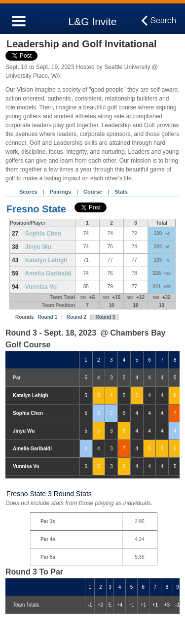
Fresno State (36, 209)
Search (163, 21)
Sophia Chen (43, 234)
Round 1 (47, 317)
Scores (28, 192)
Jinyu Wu (38, 247)
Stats (121, 192)
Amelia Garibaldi (48, 273)
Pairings (60, 192)
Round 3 (105, 317)
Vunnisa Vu (41, 287)
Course (93, 192)
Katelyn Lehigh (46, 260)
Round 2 (76, 317)
